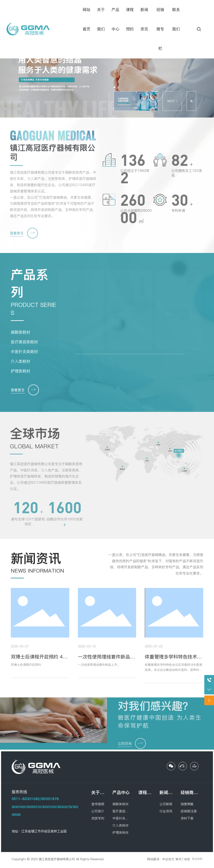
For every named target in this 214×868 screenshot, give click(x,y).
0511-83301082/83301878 (35, 799)
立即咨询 (125, 747)
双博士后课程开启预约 (26, 668)
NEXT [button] (172, 101)
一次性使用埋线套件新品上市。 (99, 668)
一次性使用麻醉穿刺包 (131, 314)
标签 (187, 859)
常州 (178, 859)
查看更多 (13, 233)
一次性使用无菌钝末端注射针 (179, 314)
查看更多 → (73, 337)
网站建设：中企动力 (161, 859)
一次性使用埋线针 (82, 314)
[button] (115, 87)
